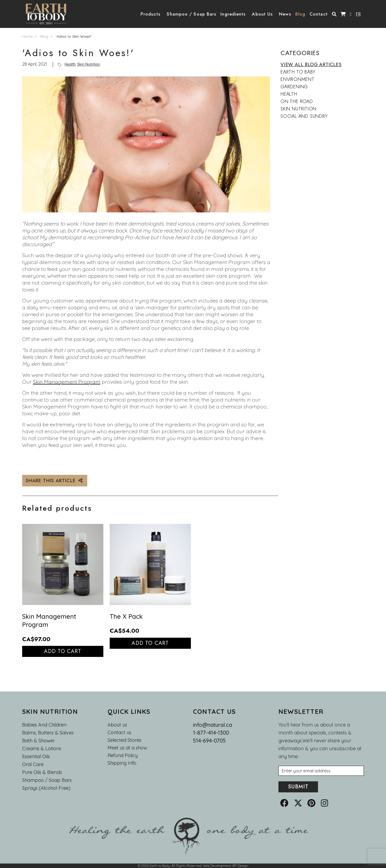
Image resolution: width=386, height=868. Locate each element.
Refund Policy (123, 755)
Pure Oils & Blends (42, 772)
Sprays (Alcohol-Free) (46, 788)
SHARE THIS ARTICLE (55, 481)
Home (27, 36)
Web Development (217, 866)
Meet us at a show (127, 748)
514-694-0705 (209, 741)
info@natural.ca (213, 725)
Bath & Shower (38, 741)
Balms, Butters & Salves (48, 733)
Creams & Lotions (42, 748)
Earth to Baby (298, 72)
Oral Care (33, 764)
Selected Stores (124, 740)
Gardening (294, 87)
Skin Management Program (67, 382)
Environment (298, 79)
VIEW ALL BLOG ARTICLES (311, 65)
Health (70, 64)
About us (117, 725)
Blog (44, 36)
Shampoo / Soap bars (47, 780)
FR (358, 14)
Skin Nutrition (89, 64)
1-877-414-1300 (211, 733)
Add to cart (63, 651)
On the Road (297, 101)
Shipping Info (122, 763)
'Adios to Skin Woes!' (74, 36)
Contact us (119, 733)
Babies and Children (44, 725)
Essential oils (36, 756)
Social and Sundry (304, 116)
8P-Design (240, 866)
